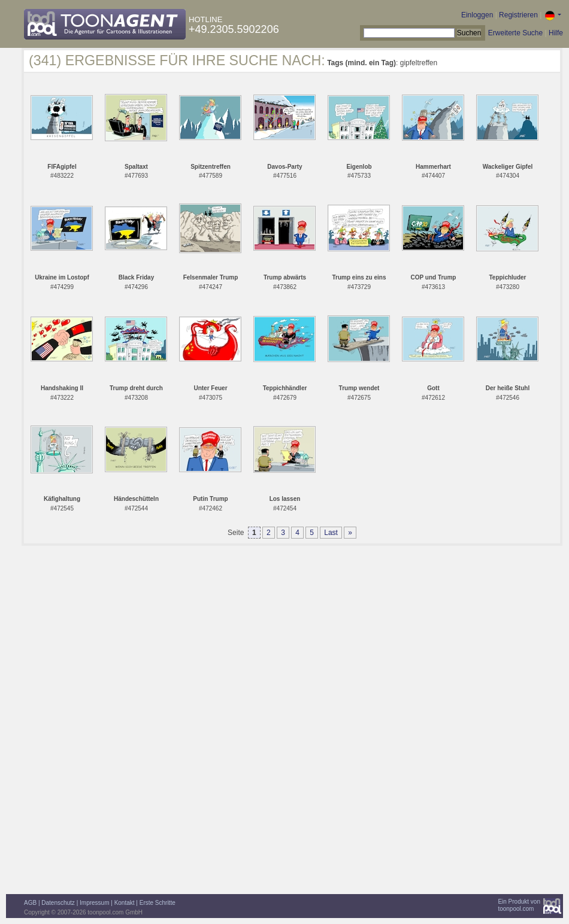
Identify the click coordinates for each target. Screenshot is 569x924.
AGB (30, 903)
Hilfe (556, 33)
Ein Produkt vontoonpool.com (519, 905)
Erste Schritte (158, 903)
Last (331, 533)
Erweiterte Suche (515, 33)
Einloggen (477, 15)
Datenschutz (58, 903)
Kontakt (125, 903)
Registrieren (518, 15)
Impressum (94, 903)
